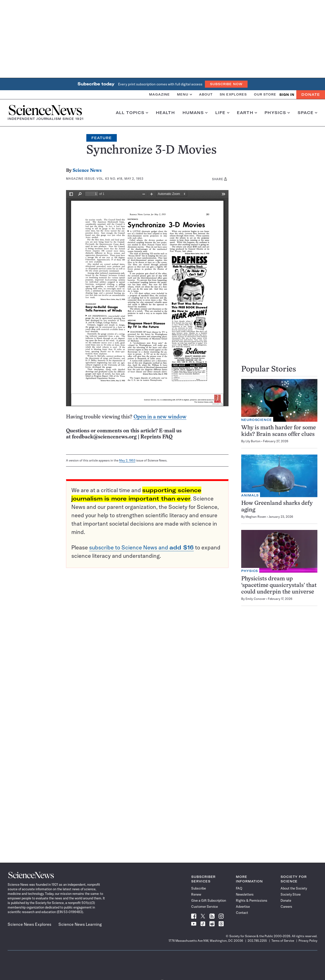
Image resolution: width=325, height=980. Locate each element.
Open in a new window (160, 417)
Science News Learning (80, 924)
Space (307, 113)
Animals (250, 495)
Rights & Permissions (252, 900)
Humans (195, 113)
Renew (196, 894)
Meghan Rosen (256, 517)
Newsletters (245, 894)
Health (165, 113)
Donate (311, 95)
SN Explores (233, 94)
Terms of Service (283, 941)
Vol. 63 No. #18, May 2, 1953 (120, 179)
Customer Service (205, 907)
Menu (184, 94)
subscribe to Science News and (141, 547)
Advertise (243, 907)
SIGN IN (287, 95)
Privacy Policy (308, 941)
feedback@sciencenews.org (104, 437)
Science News (87, 171)
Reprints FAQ (156, 437)
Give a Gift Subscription (209, 900)
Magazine (159, 94)
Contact (242, 913)
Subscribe (199, 888)
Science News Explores (29, 924)
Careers (286, 907)
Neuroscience (257, 420)
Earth (247, 113)
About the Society (294, 888)
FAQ (239, 888)
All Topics (132, 113)
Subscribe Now (226, 84)
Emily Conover (255, 599)
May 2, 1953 (127, 460)
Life (222, 113)
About (206, 94)
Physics (277, 113)
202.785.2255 (257, 941)
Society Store (291, 894)
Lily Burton (253, 441)
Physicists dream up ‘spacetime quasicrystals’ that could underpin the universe (279, 586)
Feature (102, 138)
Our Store (265, 94)
